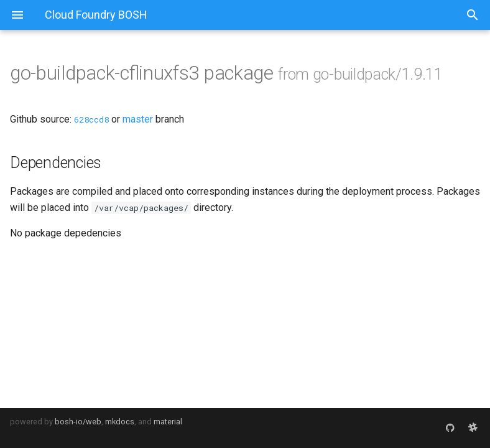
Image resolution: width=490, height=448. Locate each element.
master (138, 119)
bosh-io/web (78, 422)
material (168, 422)
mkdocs (120, 422)
